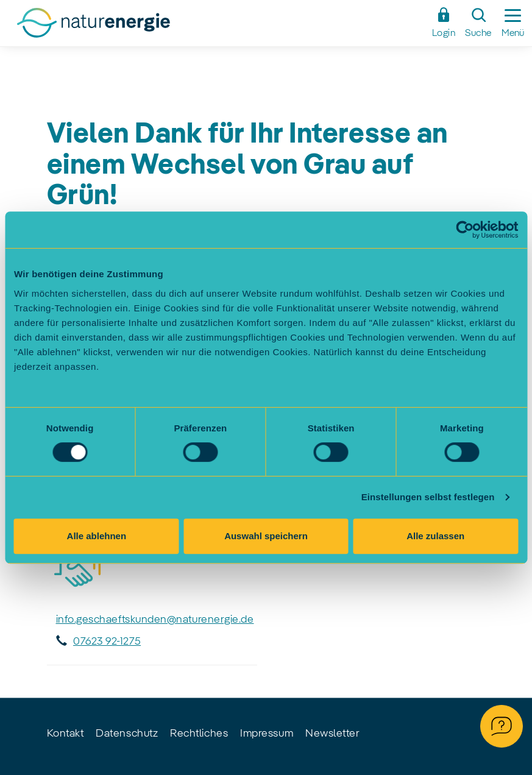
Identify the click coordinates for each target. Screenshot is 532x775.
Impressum (267, 734)
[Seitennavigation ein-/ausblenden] (513, 23)
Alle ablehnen (97, 536)
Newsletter (332, 734)
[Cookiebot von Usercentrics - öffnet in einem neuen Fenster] (465, 230)
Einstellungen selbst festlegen (428, 497)
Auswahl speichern (266, 536)
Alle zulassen (435, 536)
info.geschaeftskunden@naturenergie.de (155, 620)
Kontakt (66, 734)
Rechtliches (199, 734)
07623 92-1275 (107, 642)
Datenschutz (127, 734)
